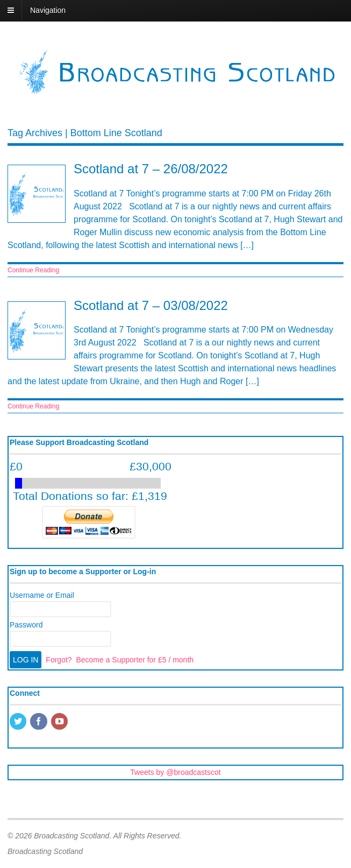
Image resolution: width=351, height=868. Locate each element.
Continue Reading (33, 270)
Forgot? (59, 660)
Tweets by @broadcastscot (175, 772)
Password (26, 625)
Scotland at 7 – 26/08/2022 (151, 169)
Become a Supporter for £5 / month (135, 660)
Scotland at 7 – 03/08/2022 (151, 305)
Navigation (48, 10)
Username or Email (42, 595)
